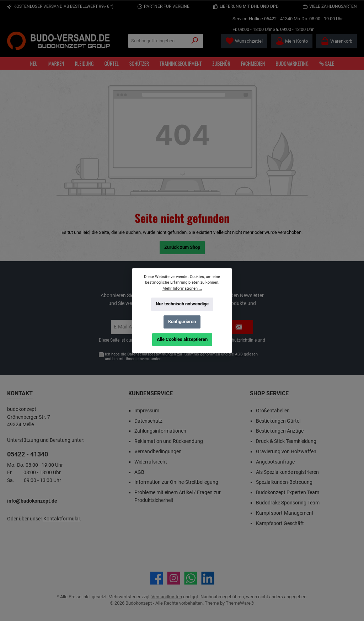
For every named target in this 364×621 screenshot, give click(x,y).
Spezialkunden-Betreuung (284, 482)
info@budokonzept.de (32, 501)
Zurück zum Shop (182, 247)
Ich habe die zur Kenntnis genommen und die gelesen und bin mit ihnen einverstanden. (181, 357)
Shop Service (269, 393)
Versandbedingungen (158, 452)
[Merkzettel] (244, 41)
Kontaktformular (62, 519)
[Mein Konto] (292, 41)
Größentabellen (273, 411)
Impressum (147, 411)
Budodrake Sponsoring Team (288, 503)
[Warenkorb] (336, 41)
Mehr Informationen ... (182, 288)
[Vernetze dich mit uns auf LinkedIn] (208, 578)
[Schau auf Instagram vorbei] (174, 578)
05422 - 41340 (278, 19)
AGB (239, 354)
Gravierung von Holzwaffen (286, 452)
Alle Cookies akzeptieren (182, 339)
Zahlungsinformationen (160, 431)
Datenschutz (148, 421)
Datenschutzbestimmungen (152, 354)
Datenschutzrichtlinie (236, 340)
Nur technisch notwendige (182, 304)
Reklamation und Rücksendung (169, 441)
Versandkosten (167, 597)
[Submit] (239, 327)
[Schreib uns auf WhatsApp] (191, 578)
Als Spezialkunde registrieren (287, 472)
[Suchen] (195, 41)
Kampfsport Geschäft (280, 523)
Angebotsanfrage (275, 462)
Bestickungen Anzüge (280, 431)
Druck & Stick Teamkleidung (286, 441)
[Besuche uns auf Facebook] (157, 578)
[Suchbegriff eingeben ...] (158, 41)
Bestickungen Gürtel (278, 421)
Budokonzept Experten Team (288, 492)
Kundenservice (151, 393)
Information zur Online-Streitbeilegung (176, 482)
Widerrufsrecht (151, 462)
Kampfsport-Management (285, 513)
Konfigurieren (182, 322)
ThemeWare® (240, 603)
